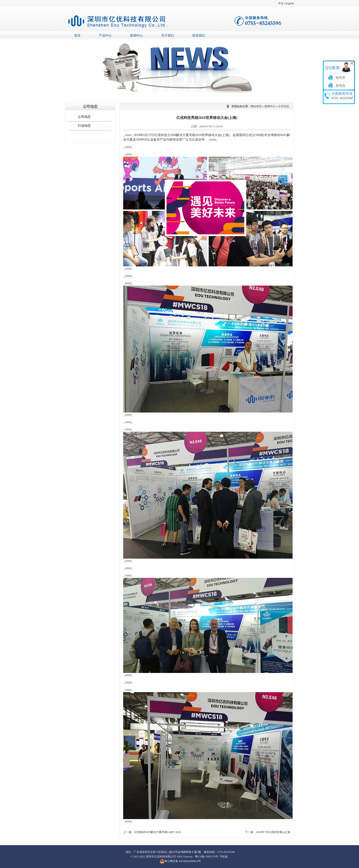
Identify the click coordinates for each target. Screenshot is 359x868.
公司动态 (84, 117)
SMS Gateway (185, 857)
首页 (77, 36)
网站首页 (256, 106)
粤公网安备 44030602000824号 (180, 861)
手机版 (224, 857)
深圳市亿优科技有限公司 (161, 857)
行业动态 (84, 126)
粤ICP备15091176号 (207, 857)
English (290, 3)
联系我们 (199, 36)
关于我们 (168, 36)
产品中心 (105, 36)
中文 (281, 3)
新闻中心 (136, 36)
